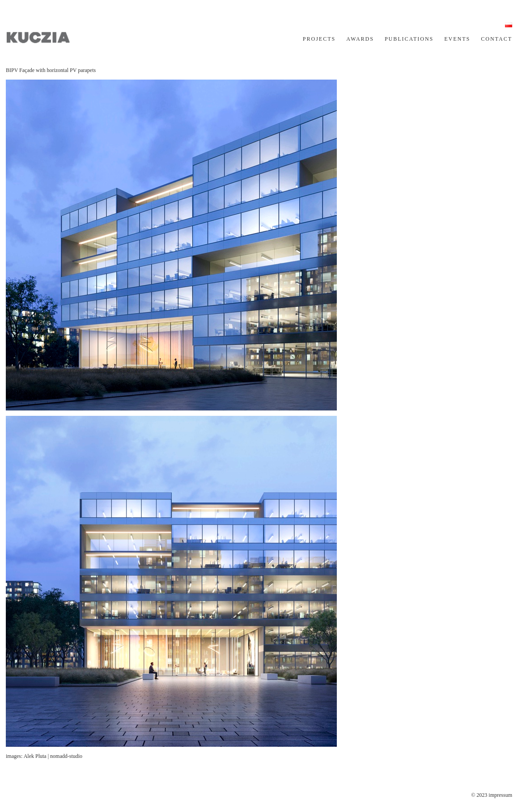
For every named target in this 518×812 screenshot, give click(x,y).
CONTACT (497, 39)
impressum (500, 795)
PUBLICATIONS (409, 39)
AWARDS (360, 39)
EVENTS (457, 39)
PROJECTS (319, 39)
